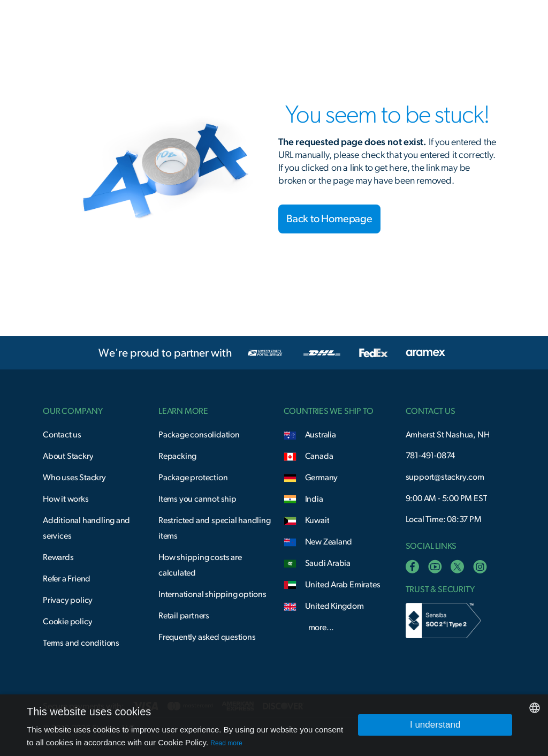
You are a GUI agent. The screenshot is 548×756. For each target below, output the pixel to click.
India (314, 499)
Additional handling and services (86, 528)
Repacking (177, 456)
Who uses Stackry (74, 478)
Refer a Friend (67, 579)
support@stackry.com (445, 477)
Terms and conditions (81, 643)
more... (321, 628)
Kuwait (317, 520)
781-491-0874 (431, 456)
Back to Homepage (329, 219)
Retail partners (184, 616)
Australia (321, 435)
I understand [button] (435, 725)
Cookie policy (67, 622)
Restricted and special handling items (215, 528)
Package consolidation (199, 435)
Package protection (193, 478)
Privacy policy (68, 600)
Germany (322, 478)
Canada (319, 456)
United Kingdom (334, 606)
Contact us (62, 435)
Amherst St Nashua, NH (448, 435)
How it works (66, 499)
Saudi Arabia (328, 563)
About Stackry (68, 456)
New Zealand (329, 542)
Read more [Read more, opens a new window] (226, 743)
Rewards (58, 557)
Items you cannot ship (197, 499)
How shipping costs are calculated (200, 565)
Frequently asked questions (207, 637)
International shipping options (212, 594)
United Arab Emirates (343, 585)
